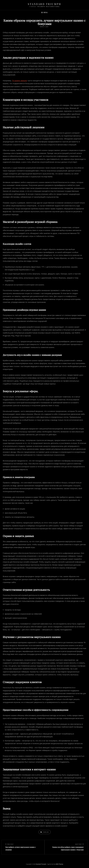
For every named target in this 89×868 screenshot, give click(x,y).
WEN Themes (59, 864)
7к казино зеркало (20, 81)
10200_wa (46, 832)
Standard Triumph (44, 4)
